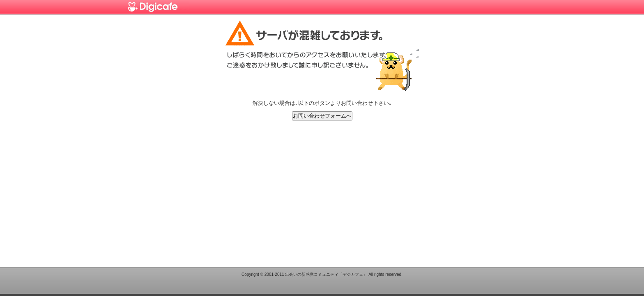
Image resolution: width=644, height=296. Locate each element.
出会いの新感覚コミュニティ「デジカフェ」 (326, 274)
